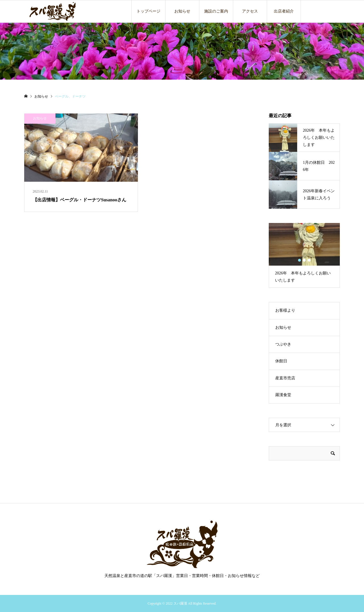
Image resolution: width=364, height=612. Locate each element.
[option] (304, 255)
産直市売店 (285, 378)
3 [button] (309, 260)
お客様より (285, 310)
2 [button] (304, 260)
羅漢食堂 (283, 395)
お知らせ (182, 11)
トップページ (148, 11)
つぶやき (283, 344)
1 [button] (300, 260)
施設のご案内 (216, 11)
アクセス (250, 11)
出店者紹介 (284, 11)
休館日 (281, 361)
